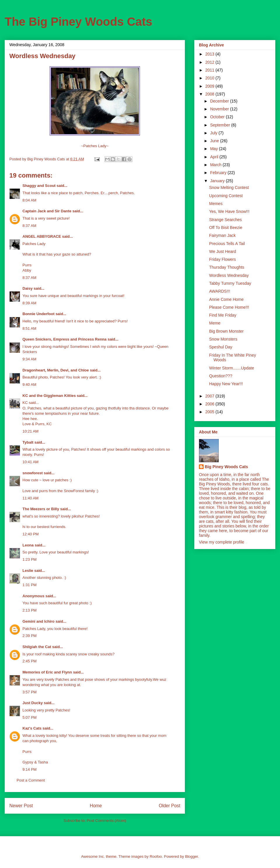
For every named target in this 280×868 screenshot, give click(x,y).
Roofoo (156, 856)
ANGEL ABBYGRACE (42, 236)
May (214, 149)
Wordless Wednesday (229, 275)
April (215, 157)
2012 (210, 62)
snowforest (33, 473)
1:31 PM (29, 585)
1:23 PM (29, 559)
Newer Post (21, 806)
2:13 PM (29, 610)
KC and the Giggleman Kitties (49, 396)
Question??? (221, 376)
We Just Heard (223, 251)
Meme (215, 323)
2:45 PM (29, 661)
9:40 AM (29, 384)
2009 (210, 86)
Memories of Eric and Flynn (47, 672)
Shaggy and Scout (39, 186)
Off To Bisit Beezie (226, 228)
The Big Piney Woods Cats (78, 22)
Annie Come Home (226, 299)
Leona (28, 545)
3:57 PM (29, 692)
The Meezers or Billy (41, 509)
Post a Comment (31, 780)
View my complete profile (222, 542)
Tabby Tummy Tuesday (230, 283)
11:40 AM (30, 498)
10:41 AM (30, 462)
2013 (210, 54)
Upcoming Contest (226, 196)
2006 (210, 404)
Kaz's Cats (32, 728)
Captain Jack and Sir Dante (47, 211)
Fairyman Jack (222, 235)
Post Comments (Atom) (106, 821)
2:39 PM (29, 636)
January (218, 181)
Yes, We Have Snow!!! (229, 211)
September (220, 125)
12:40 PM (31, 534)
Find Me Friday (223, 315)
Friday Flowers (223, 259)
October (218, 117)
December (220, 101)
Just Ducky (33, 703)
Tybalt (28, 442)
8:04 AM (29, 200)
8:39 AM (29, 303)
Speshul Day (221, 347)
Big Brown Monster (226, 331)
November (220, 109)
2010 (210, 78)
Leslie (28, 571)
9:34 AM (29, 359)
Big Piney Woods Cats (226, 467)
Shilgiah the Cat (37, 647)
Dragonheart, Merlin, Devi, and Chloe (56, 370)
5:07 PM (29, 717)
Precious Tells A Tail (227, 244)
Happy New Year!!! (226, 384)
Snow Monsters (223, 339)
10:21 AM (30, 431)
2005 (210, 412)
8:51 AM (29, 328)
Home (96, 806)
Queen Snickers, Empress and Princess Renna (64, 339)
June (215, 141)
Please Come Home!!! (229, 307)
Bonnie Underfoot (38, 314)
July (214, 133)
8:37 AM (29, 226)
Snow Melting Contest (229, 188)
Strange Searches (225, 220)
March (216, 165)
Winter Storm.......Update (232, 368)
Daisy (28, 288)
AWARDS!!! (220, 291)
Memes (216, 204)
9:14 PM (29, 769)
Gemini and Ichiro (38, 621)
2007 (210, 396)
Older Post (169, 806)
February (219, 173)
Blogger (191, 856)
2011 (210, 70)
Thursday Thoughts (227, 267)
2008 (210, 94)
